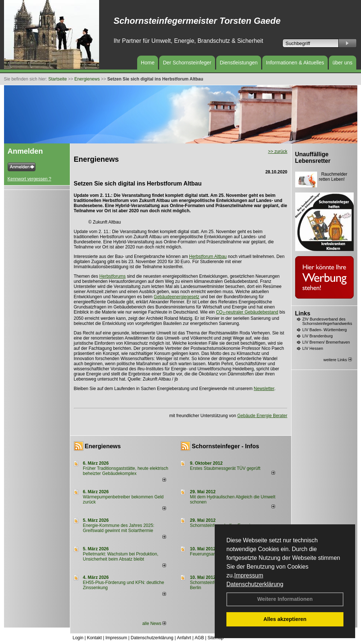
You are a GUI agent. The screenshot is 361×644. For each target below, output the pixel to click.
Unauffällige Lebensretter (313, 158)
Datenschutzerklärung (255, 584)
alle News (154, 624)
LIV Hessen (313, 348)
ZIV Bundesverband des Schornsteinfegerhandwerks (327, 321)
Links (303, 313)
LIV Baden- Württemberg (325, 330)
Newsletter (264, 389)
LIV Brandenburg (318, 336)
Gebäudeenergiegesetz (176, 297)
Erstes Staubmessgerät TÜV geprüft (225, 468)
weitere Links (337, 360)
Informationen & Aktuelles (295, 63)
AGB (199, 638)
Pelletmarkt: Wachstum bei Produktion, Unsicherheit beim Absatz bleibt (121, 557)
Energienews (103, 446)
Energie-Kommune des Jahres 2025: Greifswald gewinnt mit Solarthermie (119, 528)
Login (78, 638)
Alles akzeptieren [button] (285, 619)
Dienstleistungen (239, 63)
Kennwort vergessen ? (29, 179)
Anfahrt (184, 638)
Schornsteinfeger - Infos (225, 446)
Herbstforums (113, 276)
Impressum (249, 575)
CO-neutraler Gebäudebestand (247, 312)
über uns (342, 63)
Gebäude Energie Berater (262, 416)
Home (148, 63)
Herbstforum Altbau (208, 257)
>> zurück (278, 151)
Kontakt (95, 638)
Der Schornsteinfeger (187, 63)
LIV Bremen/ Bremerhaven (326, 342)
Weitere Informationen (285, 599)
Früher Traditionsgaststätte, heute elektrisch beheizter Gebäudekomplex (126, 471)
